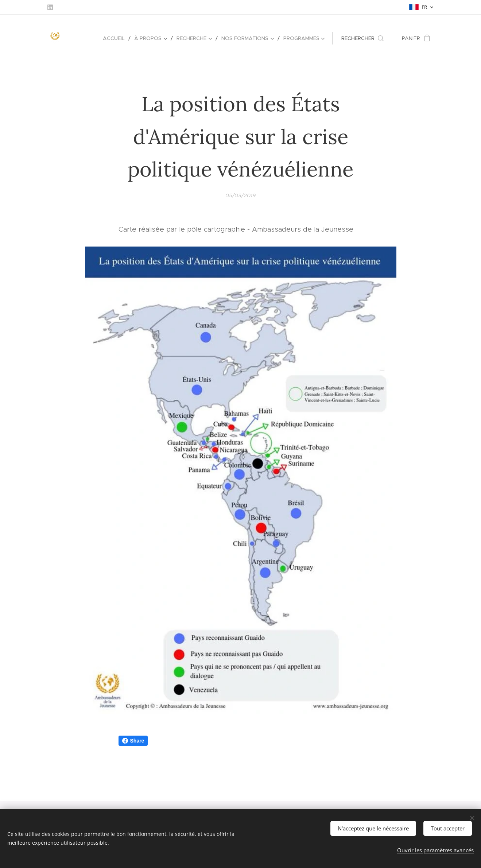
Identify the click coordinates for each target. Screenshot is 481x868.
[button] (362, 38)
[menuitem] (116, 38)
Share (133, 741)
